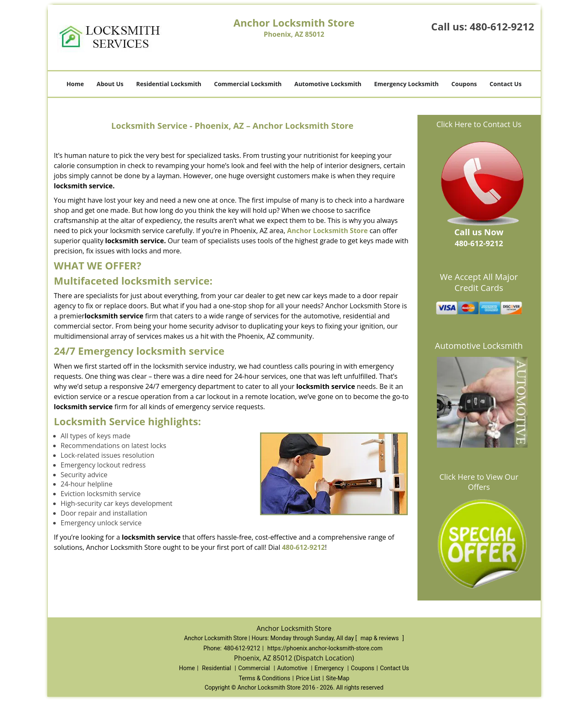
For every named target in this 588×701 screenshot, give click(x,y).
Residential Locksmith (169, 84)
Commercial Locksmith (248, 84)
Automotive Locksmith (328, 84)
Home (75, 84)
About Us (110, 84)
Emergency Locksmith (406, 84)
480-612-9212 (502, 26)
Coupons (464, 84)
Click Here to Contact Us (479, 124)
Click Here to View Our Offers (479, 482)
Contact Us (506, 84)
